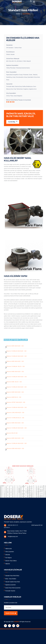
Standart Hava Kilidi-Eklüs (12, 575)
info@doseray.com (11, 537)
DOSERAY (17, 622)
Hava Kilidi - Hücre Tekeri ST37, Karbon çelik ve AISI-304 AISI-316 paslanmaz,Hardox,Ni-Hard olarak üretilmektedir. (21, 295)
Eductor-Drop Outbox (10, 561)
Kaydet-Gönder (11, 613)
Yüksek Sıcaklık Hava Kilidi (12, 582)
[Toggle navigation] (34, 2)
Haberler (7, 564)
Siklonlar (7, 554)
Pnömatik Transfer (10, 591)
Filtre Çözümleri (9, 551)
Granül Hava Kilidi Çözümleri (12, 588)
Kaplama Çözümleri (10, 585)
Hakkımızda (8, 548)
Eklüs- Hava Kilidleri (10, 579)
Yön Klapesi (8, 558)
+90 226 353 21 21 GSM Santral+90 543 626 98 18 (23, 526)
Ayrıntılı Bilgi (13, 122)
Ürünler (18, 14)
